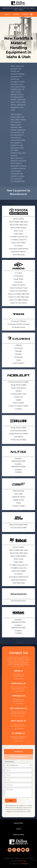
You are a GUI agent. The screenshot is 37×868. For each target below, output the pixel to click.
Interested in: (10, 762)
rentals (19, 153)
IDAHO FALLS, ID (18, 683)
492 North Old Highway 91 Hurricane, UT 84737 (18, 738)
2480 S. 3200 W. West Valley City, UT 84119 (19, 725)
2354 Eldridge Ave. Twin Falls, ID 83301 (19, 700)
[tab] (18, 752)
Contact (25, 14)
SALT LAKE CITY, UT (19, 708)
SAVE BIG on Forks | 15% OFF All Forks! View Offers (18, 9)
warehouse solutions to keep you (17, 176)
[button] (7, 14)
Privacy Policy (22, 861)
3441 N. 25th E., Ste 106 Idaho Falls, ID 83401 (18, 688)
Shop (7, 14)
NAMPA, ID (18, 671)
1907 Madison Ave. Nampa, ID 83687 (19, 675)
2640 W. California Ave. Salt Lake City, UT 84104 (18, 713)
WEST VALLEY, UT (18, 721)
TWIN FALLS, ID (18, 696)
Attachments (19, 594)
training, (23, 166)
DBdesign (24, 864)
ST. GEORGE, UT (18, 733)
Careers (16, 14)
